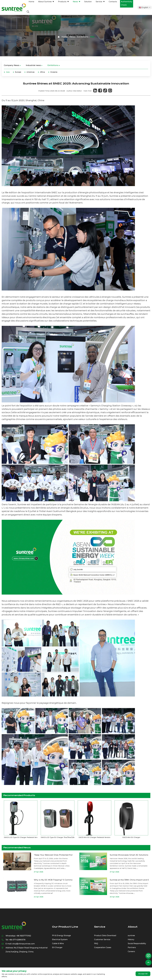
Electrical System (60, 939)
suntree (131, 936)
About (133, 927)
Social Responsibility (137, 943)
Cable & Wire (58, 943)
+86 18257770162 (24, 936)
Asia (92, 37)
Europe (18, 72)
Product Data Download (105, 936)
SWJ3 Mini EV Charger (131, 837)
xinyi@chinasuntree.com (23, 944)
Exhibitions (83, 37)
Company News (12, 65)
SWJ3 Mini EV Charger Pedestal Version (94, 837)
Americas (31, 72)
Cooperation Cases (103, 947)
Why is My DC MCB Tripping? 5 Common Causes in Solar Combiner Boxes (70, 880)
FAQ (96, 943)
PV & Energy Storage (61, 936)
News (72, 37)
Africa (42, 72)
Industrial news (33, 65)
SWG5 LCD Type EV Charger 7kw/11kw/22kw (58, 837)
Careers (131, 951)
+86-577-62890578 (17, 940)
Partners (132, 947)
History (131, 939)
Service (100, 927)
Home (65, 37)
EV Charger (57, 947)
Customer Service (102, 939)
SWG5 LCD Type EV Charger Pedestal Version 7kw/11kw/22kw (28, 837)
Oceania (54, 72)
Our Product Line (65, 927)
